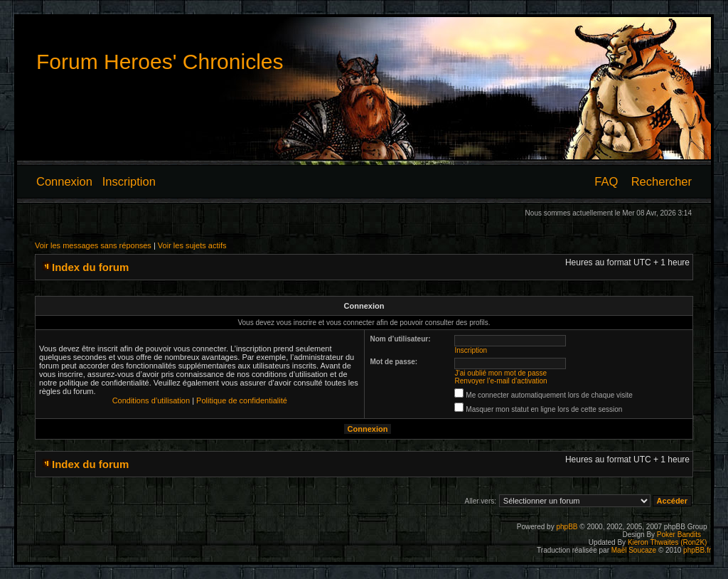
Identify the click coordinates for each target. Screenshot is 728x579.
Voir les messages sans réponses (93, 245)
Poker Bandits (679, 535)
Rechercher (662, 181)
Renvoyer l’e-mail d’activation (501, 381)
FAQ (606, 181)
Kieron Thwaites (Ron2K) (668, 542)
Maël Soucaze (634, 550)
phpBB (567, 527)
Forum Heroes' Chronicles (160, 62)
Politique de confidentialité (242, 400)
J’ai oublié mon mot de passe (501, 373)
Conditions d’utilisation (151, 400)
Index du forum (90, 267)
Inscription (129, 181)
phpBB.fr (697, 550)
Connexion (64, 181)
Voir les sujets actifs (192, 245)
